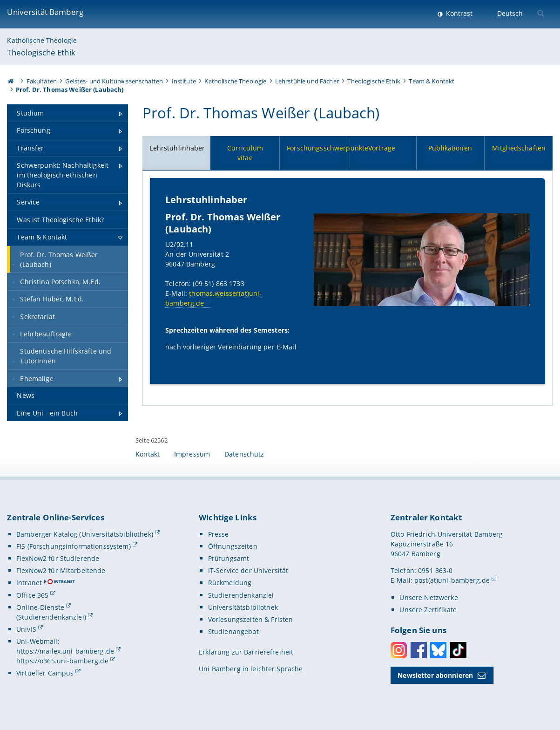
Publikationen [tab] (450, 148)
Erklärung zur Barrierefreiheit (246, 652)
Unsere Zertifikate (428, 610)
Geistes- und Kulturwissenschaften (114, 81)
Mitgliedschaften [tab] (519, 148)
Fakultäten (42, 81)
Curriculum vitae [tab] (245, 153)
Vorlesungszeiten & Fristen (251, 619)
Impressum (192, 454)
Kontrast (458, 13)
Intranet (29, 583)
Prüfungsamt (229, 558)
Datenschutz (244, 454)
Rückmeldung (230, 583)
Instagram (399, 650)
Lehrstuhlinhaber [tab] (178, 148)
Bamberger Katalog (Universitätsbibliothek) (85, 534)
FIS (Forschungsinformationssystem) (74, 546)
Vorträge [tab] (382, 148)
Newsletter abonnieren (435, 675)
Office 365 (32, 595)
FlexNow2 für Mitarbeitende (61, 570)
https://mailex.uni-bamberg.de (65, 651)
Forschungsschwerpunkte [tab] (317, 148)
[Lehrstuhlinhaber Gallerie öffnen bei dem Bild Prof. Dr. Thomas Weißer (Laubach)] (422, 259)
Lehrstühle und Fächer (307, 81)
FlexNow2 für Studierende (58, 558)
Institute (184, 81)
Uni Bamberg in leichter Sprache (251, 669)
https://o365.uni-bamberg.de (62, 661)
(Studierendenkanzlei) (51, 617)
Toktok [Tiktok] (458, 650)
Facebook (419, 650)
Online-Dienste (40, 607)
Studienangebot (233, 631)
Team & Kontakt (432, 81)
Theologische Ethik (41, 52)
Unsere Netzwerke (428, 597)
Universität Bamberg (45, 12)
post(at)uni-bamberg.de (452, 580)
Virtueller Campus (45, 673)
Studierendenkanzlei (241, 595)
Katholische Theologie (42, 40)
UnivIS (26, 629)
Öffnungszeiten (233, 546)
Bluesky (438, 650)
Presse (219, 534)
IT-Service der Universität (248, 570)
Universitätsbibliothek (243, 607)
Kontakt (148, 454)
